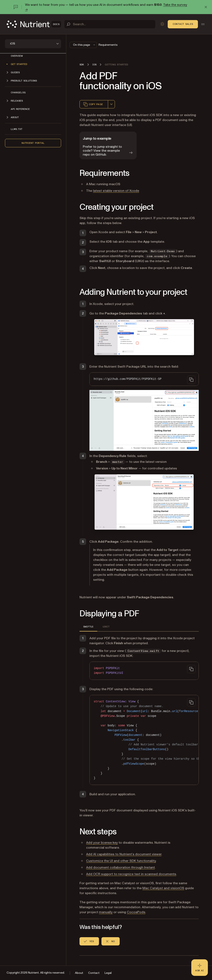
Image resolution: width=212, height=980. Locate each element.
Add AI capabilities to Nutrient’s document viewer (124, 854)
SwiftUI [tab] (88, 627)
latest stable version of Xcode (116, 191)
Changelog (18, 92)
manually (106, 912)
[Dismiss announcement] (206, 7)
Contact (94, 973)
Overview (17, 56)
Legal (108, 973)
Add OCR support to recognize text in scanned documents (131, 874)
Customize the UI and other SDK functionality (121, 861)
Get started (19, 64)
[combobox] (111, 104)
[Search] (110, 24)
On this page (84, 45)
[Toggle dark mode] (162, 24)
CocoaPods (136, 912)
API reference (20, 109)
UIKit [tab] (106, 627)
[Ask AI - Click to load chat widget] (200, 968)
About (79, 973)
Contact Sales (183, 24)
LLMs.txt (17, 129)
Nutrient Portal (33, 143)
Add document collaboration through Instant (120, 867)
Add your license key (102, 843)
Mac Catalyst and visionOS (163, 888)
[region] (144, 740)
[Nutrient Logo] (34, 24)
